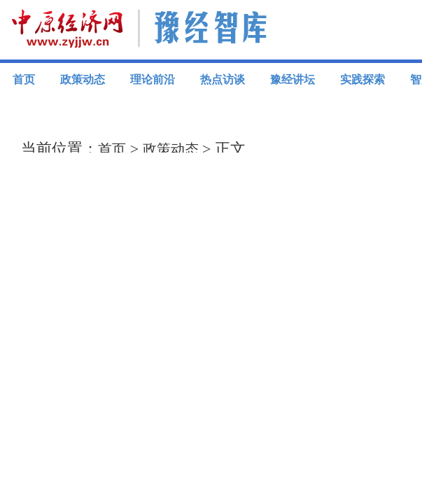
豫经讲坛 (293, 79)
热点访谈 (223, 79)
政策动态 (83, 79)
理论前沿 (153, 79)
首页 (24, 79)
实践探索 (363, 79)
